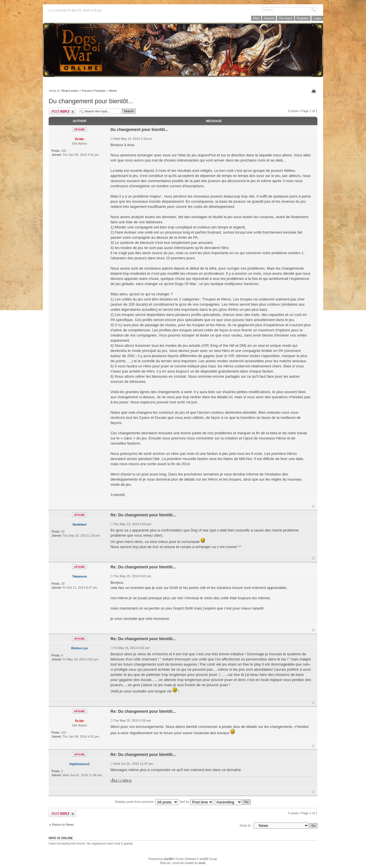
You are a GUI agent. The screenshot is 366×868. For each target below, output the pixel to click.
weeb (202, 863)
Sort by (196, 802)
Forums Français (94, 91)
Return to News (63, 825)
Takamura (80, 576)
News (113, 91)
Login (317, 18)
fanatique (80, 524)
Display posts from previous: (147, 802)
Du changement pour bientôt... (91, 101)
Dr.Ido (80, 139)
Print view (314, 91)
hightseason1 (80, 764)
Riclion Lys (79, 648)
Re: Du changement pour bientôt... (143, 515)
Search (269, 18)
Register (303, 18)
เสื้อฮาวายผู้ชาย (121, 781)
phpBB (168, 859)
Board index (70, 91)
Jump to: (245, 825)
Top (313, 506)
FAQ (256, 18)
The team (285, 18)
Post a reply (62, 111)
